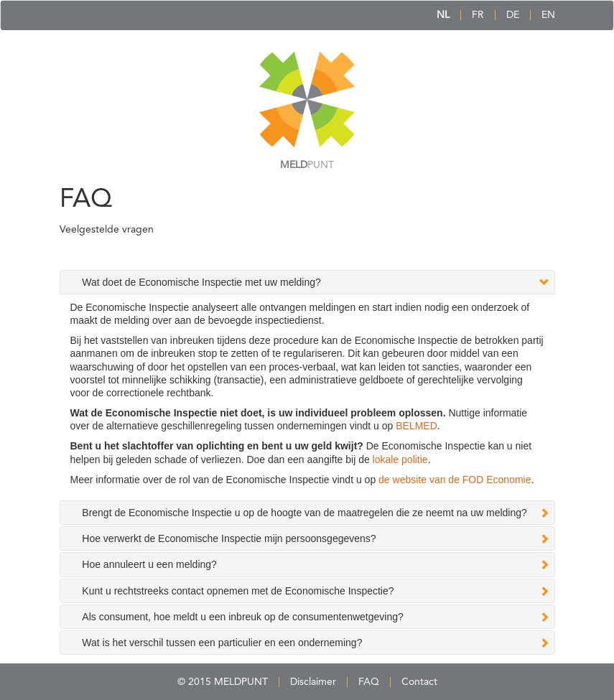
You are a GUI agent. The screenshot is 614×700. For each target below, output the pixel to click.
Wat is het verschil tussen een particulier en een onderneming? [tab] (222, 643)
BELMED (417, 426)
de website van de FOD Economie (455, 480)
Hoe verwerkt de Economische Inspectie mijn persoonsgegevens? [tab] (229, 538)
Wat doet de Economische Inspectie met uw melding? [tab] (201, 282)
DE (513, 15)
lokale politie (400, 459)
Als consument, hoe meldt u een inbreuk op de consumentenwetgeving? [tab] (243, 617)
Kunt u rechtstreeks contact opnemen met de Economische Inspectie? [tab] (238, 591)
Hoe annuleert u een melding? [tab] (149, 564)
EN (548, 15)
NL (443, 15)
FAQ (369, 682)
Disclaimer (313, 682)
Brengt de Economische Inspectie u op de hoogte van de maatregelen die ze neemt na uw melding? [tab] (304, 513)
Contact (419, 682)
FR (478, 15)
